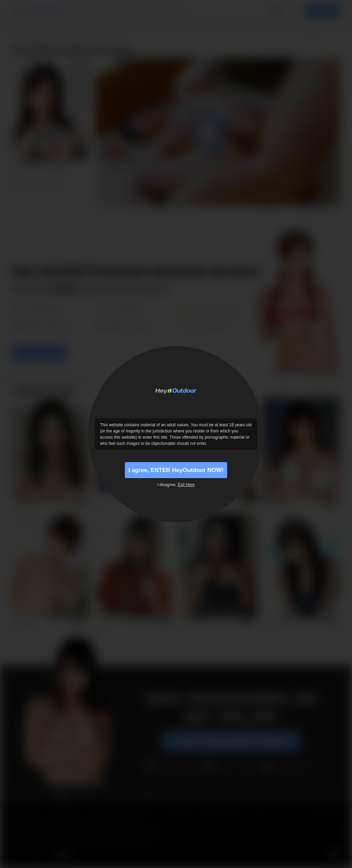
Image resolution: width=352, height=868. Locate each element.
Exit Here (186, 486)
